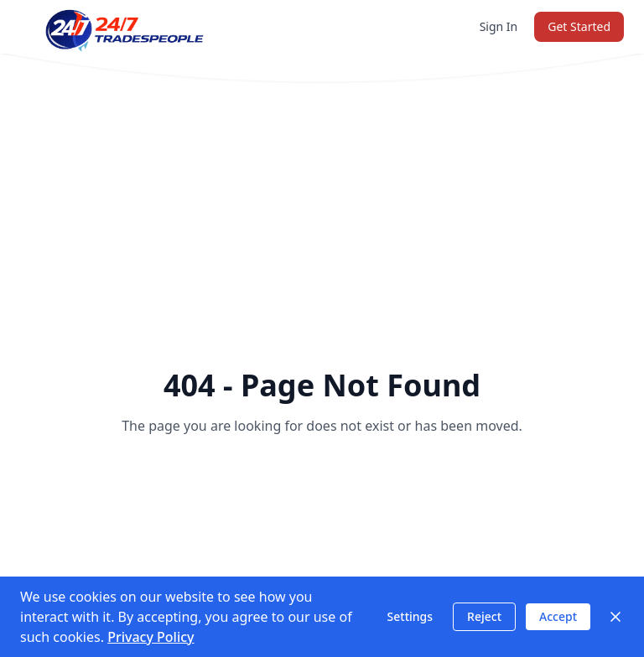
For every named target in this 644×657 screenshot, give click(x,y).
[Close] (615, 617)
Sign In (499, 26)
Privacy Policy (151, 637)
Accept (558, 616)
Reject (484, 616)
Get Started (579, 26)
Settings (410, 616)
